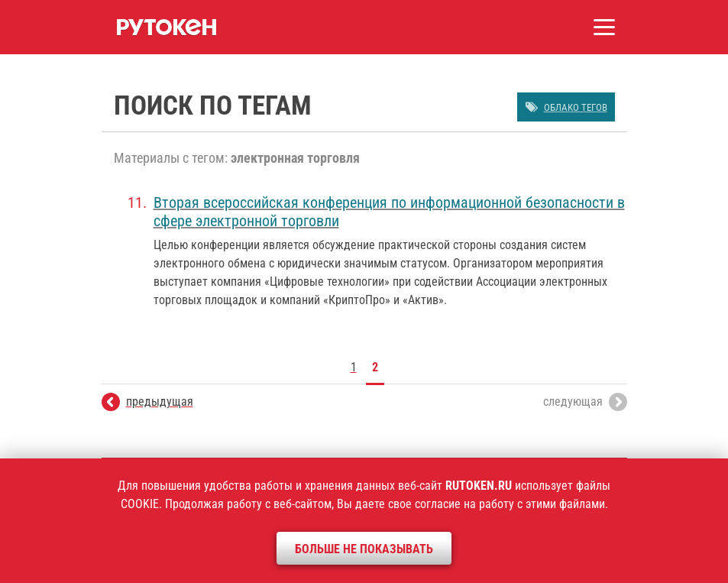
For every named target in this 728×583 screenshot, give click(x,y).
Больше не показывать (364, 549)
